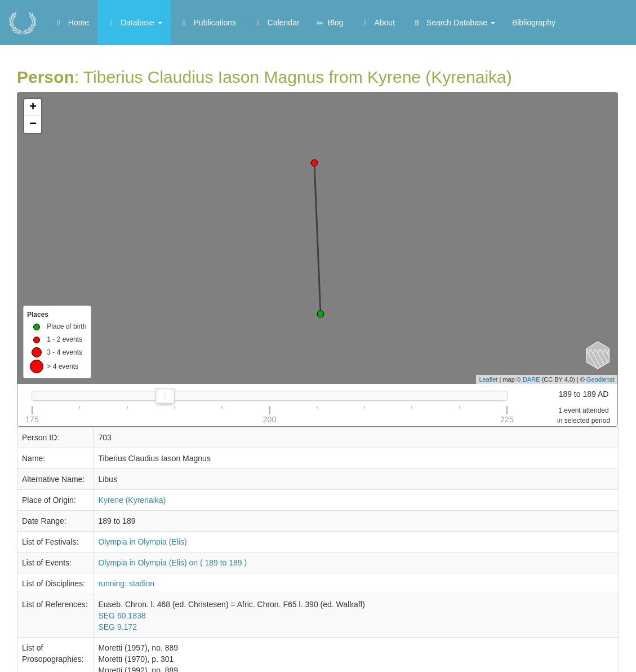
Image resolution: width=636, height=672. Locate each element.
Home (71, 23)
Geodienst (601, 379)
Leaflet (488, 379)
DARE (532, 379)
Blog (330, 23)
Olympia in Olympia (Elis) (142, 542)
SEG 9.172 (117, 627)
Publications (208, 23)
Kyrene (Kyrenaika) (132, 500)
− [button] (33, 125)
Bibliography (534, 23)
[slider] (165, 396)
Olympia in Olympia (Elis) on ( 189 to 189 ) (172, 563)
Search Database (453, 23)
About (377, 23)
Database (134, 23)
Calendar (276, 23)
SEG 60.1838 (122, 616)
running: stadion (126, 583)
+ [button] (33, 108)
